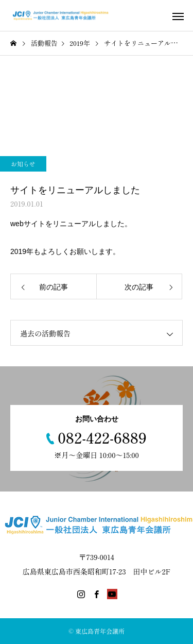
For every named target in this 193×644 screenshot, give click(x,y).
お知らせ (23, 164)
